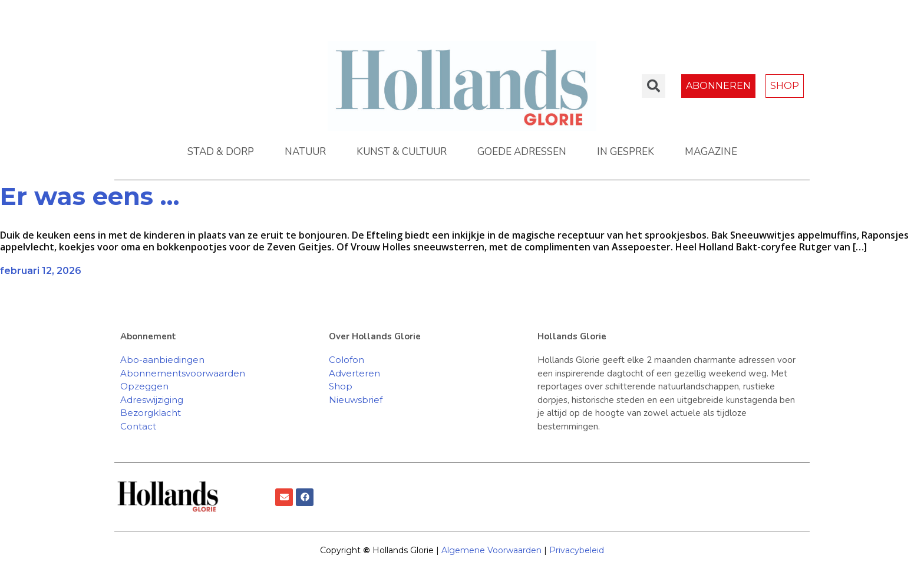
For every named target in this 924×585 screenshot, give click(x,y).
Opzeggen (144, 386)
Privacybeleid (577, 550)
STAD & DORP (221, 152)
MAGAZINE (711, 152)
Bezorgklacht (151, 413)
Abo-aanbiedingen (162, 360)
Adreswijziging (152, 400)
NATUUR (305, 152)
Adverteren (354, 373)
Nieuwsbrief (356, 400)
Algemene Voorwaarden (491, 550)
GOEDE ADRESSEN (522, 152)
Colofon (346, 360)
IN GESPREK (626, 152)
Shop (341, 386)
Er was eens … (90, 196)
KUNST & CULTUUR (402, 152)
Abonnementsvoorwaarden (183, 373)
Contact (138, 426)
